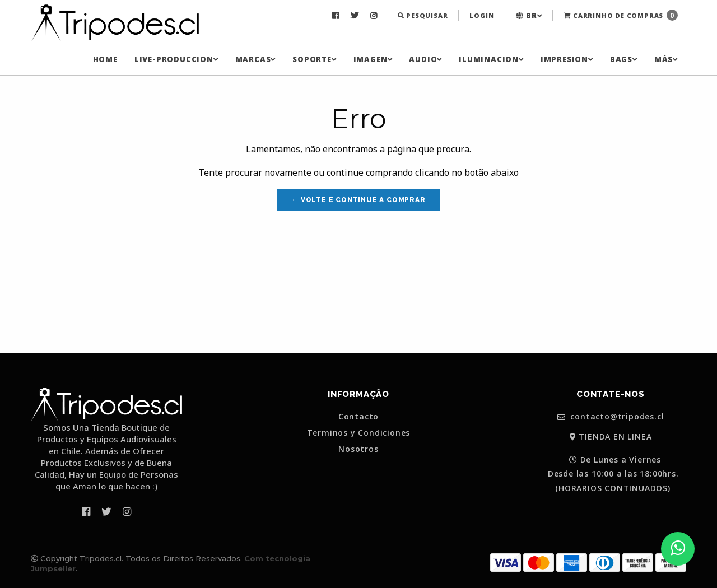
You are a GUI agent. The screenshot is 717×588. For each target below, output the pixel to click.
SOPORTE (314, 59)
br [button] (529, 16)
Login (482, 15)
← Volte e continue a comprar (358, 200)
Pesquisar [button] (423, 15)
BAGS (624, 59)
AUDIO (425, 59)
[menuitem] (337, 16)
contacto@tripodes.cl (611, 417)
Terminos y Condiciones (359, 433)
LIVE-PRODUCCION (176, 59)
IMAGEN (373, 59)
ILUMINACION (491, 59)
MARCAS (256, 59)
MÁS (666, 59)
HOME (105, 59)
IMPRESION (567, 59)
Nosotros (358, 449)
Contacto (358, 417)
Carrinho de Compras (621, 15)
